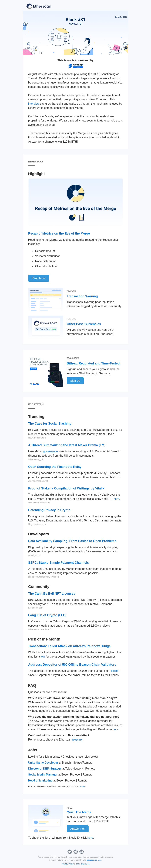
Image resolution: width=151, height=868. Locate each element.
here (116, 499)
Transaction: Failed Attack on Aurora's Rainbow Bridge (69, 646)
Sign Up (75, 381)
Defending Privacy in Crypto (49, 510)
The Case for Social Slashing (50, 424)
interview (34, 104)
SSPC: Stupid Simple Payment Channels (59, 563)
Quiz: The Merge (79, 812)
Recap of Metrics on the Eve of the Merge (59, 233)
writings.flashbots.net (38, 481)
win (43, 657)
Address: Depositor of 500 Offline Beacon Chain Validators (72, 665)
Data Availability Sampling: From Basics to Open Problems (72, 541)
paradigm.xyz (34, 555)
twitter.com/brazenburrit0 (40, 629)
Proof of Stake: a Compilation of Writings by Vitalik (66, 488)
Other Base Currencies (84, 324)
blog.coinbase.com (37, 524)
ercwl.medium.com (37, 438)
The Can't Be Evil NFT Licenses (52, 594)
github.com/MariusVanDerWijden (44, 577)
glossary (77, 740)
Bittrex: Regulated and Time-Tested (93, 363)
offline (115, 671)
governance (51, 451)
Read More (39, 278)
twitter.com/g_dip (36, 459)
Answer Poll (78, 829)
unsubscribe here (94, 860)
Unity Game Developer (43, 763)
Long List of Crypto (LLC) (47, 615)
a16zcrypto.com (36, 608)
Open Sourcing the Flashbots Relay (55, 467)
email (82, 787)
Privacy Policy (68, 864)
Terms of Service (82, 864)
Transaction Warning (82, 296)
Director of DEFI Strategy (45, 769)
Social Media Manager (43, 775)
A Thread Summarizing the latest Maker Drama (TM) (67, 445)
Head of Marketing (40, 781)
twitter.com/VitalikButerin (40, 503)
